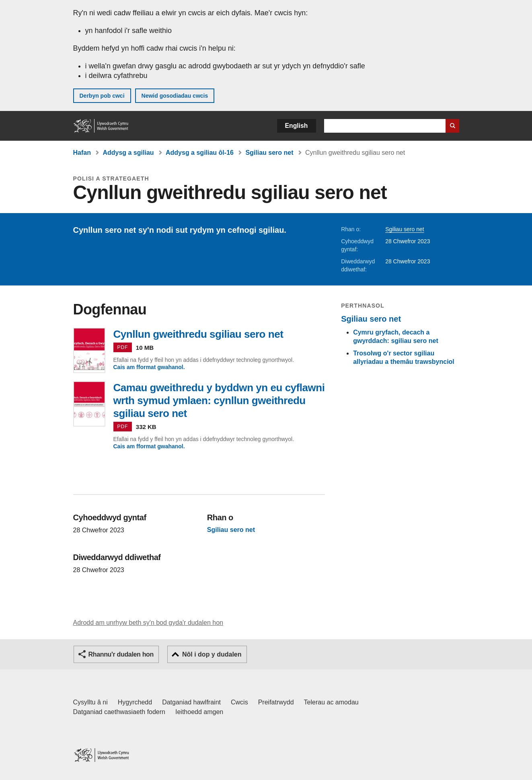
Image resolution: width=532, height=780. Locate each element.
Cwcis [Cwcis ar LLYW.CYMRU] (239, 702)
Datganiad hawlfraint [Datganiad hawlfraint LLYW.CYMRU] (191, 702)
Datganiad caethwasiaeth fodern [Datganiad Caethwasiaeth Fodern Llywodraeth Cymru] (119, 712)
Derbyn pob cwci (102, 96)
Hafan (82, 153)
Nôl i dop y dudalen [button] (212, 654)
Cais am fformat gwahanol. (149, 367)
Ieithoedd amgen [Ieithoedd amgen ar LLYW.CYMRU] (199, 712)
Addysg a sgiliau (128, 153)
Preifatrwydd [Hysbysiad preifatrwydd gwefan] (276, 702)
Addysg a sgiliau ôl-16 (200, 153)
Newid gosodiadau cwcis (175, 96)
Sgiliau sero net (269, 153)
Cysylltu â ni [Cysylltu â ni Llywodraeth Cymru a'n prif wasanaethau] (90, 702)
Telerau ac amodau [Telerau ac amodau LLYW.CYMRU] (331, 702)
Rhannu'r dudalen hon (121, 654)
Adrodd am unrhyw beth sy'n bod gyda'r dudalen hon (148, 623)
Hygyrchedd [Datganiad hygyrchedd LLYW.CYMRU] (135, 702)
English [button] (297, 126)
